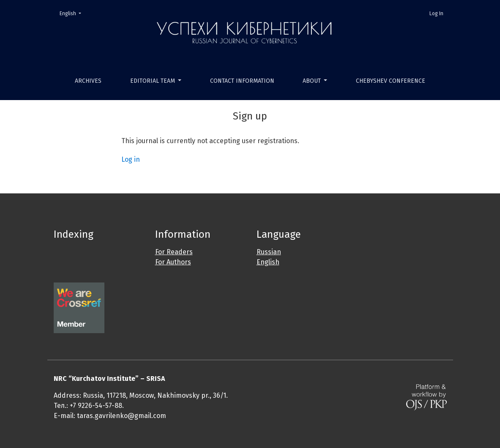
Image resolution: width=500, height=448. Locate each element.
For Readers (174, 252)
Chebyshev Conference (391, 81)
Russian (269, 252)
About (313, 81)
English (73, 13)
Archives (88, 81)
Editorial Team (153, 81)
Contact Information (242, 81)
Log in (131, 159)
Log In (436, 14)
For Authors (173, 262)
